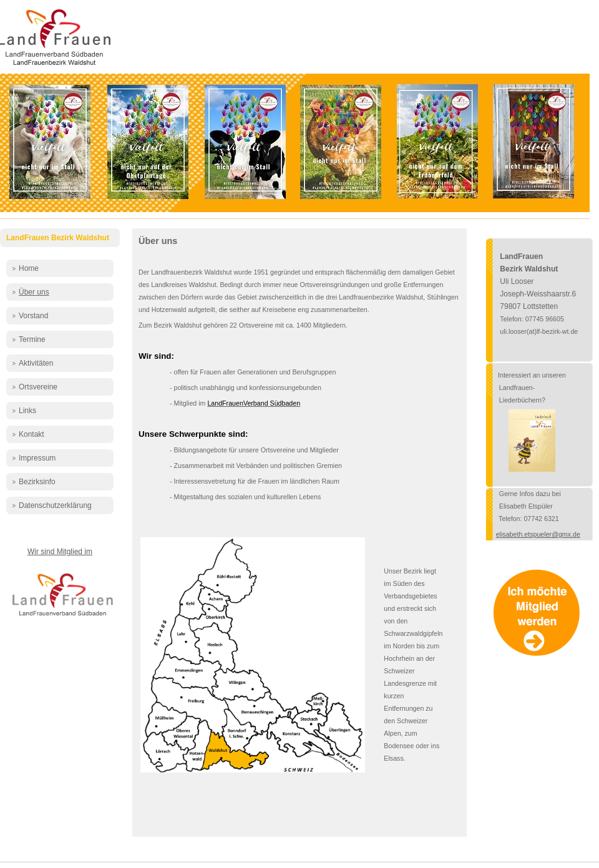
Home (29, 268)
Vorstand (33, 316)
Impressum (37, 458)
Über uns (34, 292)
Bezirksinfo (37, 482)
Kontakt (32, 434)
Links (27, 411)
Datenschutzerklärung (55, 505)
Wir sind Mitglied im (60, 552)
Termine (32, 339)
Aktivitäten (36, 363)
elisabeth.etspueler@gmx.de (538, 534)
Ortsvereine (38, 387)
